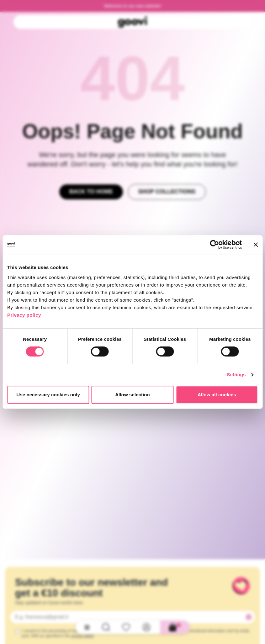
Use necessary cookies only (48, 395)
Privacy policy (24, 315)
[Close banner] (256, 245)
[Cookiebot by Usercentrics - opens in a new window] (214, 245)
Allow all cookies (217, 395)
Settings (236, 375)
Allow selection (132, 395)
